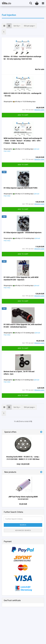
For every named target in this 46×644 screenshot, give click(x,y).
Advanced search (23, 530)
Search (23, 525)
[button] (4, 26)
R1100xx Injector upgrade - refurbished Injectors (23, 233)
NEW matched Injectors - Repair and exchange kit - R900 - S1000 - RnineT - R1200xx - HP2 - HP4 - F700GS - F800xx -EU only (23, 141)
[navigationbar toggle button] (43, 3)
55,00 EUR (23, 504)
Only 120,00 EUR (23, 464)
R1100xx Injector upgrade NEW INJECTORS (21, 188)
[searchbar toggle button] (31, 3)
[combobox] (17, 26)
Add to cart (23, 115)
